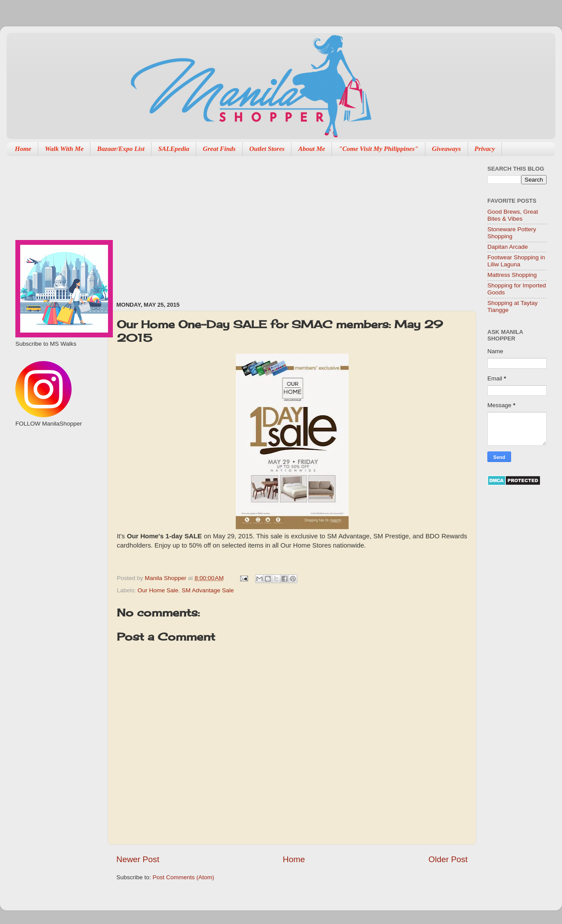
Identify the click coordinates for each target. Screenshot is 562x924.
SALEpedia (174, 149)
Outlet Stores (267, 149)
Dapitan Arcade (508, 247)
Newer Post (138, 859)
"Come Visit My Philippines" (378, 149)
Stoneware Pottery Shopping (512, 233)
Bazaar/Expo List (121, 149)
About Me (312, 149)
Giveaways (447, 149)
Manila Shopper (166, 578)
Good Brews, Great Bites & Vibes (513, 215)
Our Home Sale (158, 590)
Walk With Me (64, 149)
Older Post (448, 859)
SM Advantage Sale (208, 590)
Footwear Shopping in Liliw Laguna (516, 261)
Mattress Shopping (512, 275)
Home (23, 149)
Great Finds (219, 149)
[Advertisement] (201, 224)
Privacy (485, 149)
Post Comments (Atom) (184, 877)
